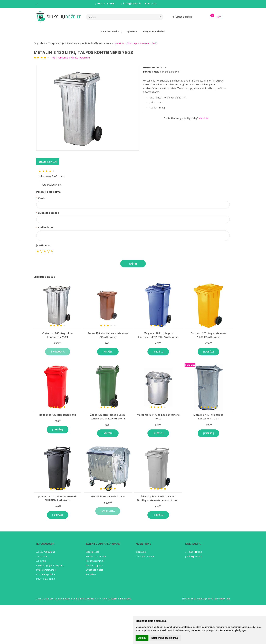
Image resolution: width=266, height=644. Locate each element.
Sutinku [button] (142, 638)
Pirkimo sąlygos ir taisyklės (50, 565)
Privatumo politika (46, 574)
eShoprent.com (222, 599)
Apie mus (132, 31)
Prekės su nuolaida (96, 556)
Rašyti (133, 264)
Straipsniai (42, 556)
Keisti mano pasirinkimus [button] (165, 638)
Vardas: (43, 198)
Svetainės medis (94, 570)
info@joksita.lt (131, 3)
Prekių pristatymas (46, 570)
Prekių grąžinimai (95, 561)
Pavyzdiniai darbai (154, 31)
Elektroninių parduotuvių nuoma (198, 599)
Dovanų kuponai (95, 565)
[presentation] (85, 250)
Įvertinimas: (44, 245)
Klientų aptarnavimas (103, 544)
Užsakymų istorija (145, 556)
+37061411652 (193, 552)
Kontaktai (151, 3)
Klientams (143, 544)
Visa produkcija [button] (110, 31)
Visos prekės (93, 552)
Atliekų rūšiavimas (46, 552)
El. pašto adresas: (49, 213)
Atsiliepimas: (46, 227)
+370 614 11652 (105, 3)
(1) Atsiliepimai (48, 162)
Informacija (45, 544)
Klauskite (203, 118)
